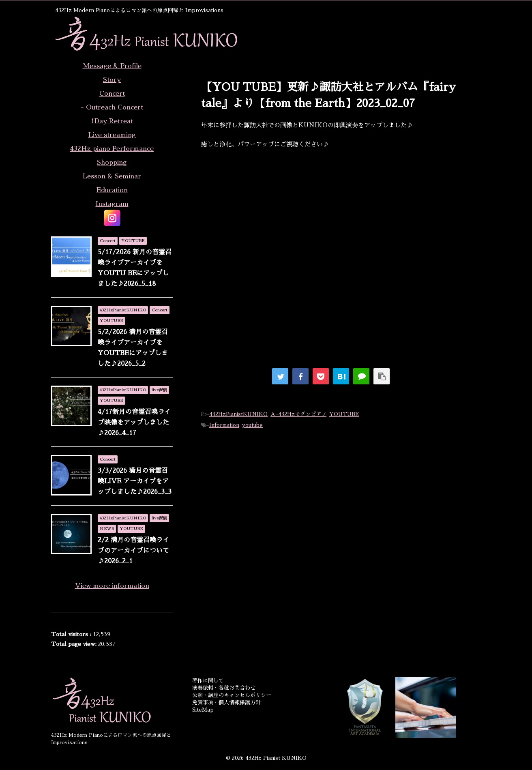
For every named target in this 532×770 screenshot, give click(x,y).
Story (112, 80)
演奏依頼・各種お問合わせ (224, 688)
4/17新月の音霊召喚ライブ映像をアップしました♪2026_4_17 (134, 423)
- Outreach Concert (112, 107)
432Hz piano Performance (112, 149)
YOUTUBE (344, 414)
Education (112, 190)
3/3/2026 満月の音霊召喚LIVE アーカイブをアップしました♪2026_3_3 (135, 481)
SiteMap (203, 710)
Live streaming (112, 135)
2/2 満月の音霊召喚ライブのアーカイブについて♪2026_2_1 (133, 551)
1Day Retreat (112, 121)
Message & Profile (112, 66)
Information (224, 425)
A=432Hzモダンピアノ (298, 414)
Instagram (112, 204)
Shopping (112, 163)
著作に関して (208, 681)
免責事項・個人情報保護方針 (226, 702)
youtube (252, 425)
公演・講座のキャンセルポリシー (232, 695)
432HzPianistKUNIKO (238, 414)
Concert (112, 94)
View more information (112, 586)
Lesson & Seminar (112, 176)
